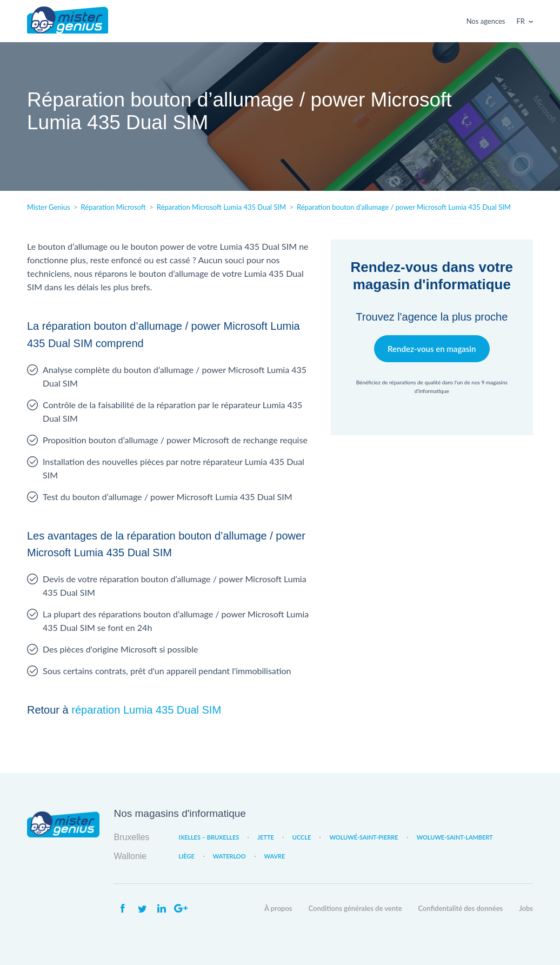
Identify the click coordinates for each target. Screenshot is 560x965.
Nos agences (486, 21)
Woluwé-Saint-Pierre (364, 837)
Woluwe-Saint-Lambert (455, 837)
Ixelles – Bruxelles (209, 837)
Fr (521, 21)
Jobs (526, 908)
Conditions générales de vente (355, 908)
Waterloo (229, 856)
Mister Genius (68, 21)
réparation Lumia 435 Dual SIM (146, 710)
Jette (265, 837)
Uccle (302, 837)
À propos (278, 908)
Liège (186, 856)
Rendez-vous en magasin (432, 348)
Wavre (275, 856)
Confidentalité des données (461, 908)
